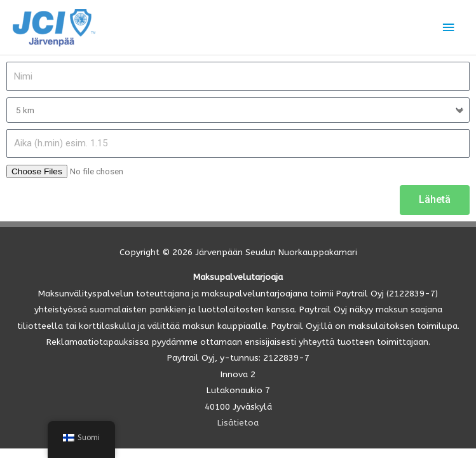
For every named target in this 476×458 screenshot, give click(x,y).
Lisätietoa (238, 423)
